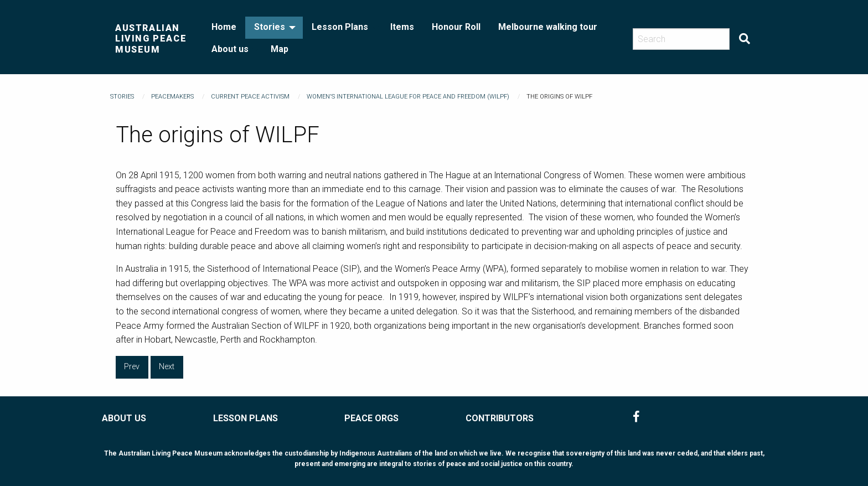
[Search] (681, 39)
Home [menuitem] (224, 27)
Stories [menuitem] (270, 27)
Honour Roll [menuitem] (456, 27)
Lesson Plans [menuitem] (340, 27)
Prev (132, 367)
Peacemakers (172, 97)
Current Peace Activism (250, 97)
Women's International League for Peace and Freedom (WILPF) (408, 97)
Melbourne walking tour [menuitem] (548, 27)
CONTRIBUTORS (500, 418)
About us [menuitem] (230, 49)
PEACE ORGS (371, 418)
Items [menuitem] (402, 27)
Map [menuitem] (280, 49)
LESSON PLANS (246, 418)
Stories (122, 97)
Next (167, 367)
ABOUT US (124, 418)
